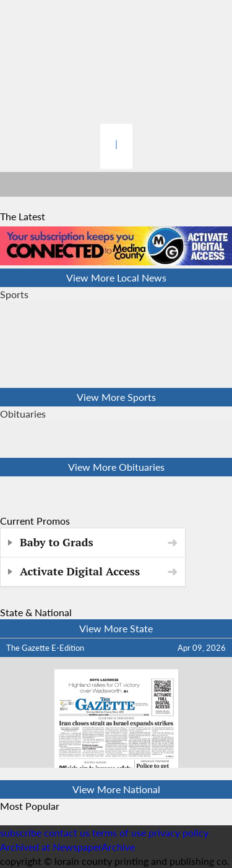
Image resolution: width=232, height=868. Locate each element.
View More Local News (116, 277)
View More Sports (116, 397)
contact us (67, 832)
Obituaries (23, 414)
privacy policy (178, 832)
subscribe (21, 832)
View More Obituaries (116, 467)
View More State (116, 628)
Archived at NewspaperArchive (67, 847)
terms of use (120, 832)
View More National (116, 789)
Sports (14, 294)
